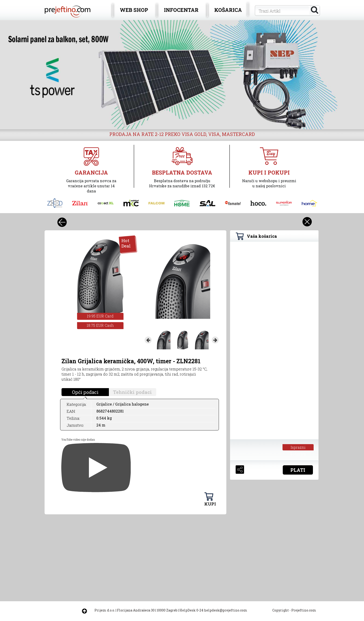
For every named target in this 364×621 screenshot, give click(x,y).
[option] (182, 75)
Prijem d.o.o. (105, 610)
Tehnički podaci (132, 392)
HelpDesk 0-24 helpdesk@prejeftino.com (213, 610)
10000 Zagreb (167, 610)
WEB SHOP (134, 10)
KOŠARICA (228, 10)
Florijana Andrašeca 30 (136, 610)
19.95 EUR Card (100, 316)
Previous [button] (148, 340)
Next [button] (215, 340)
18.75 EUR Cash (100, 325)
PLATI (298, 470)
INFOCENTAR (181, 10)
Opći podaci (85, 392)
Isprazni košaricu (298, 448)
